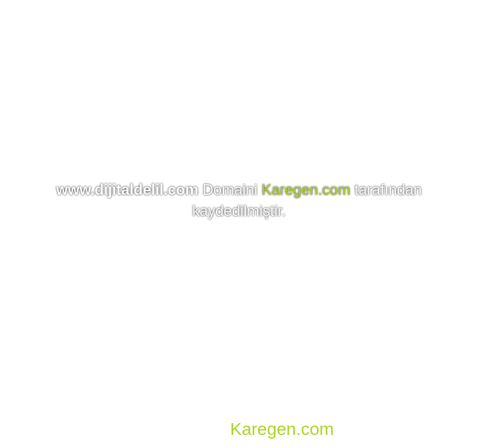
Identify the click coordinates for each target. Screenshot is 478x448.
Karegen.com (306, 189)
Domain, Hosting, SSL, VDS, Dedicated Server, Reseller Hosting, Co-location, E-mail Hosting (233, 410)
